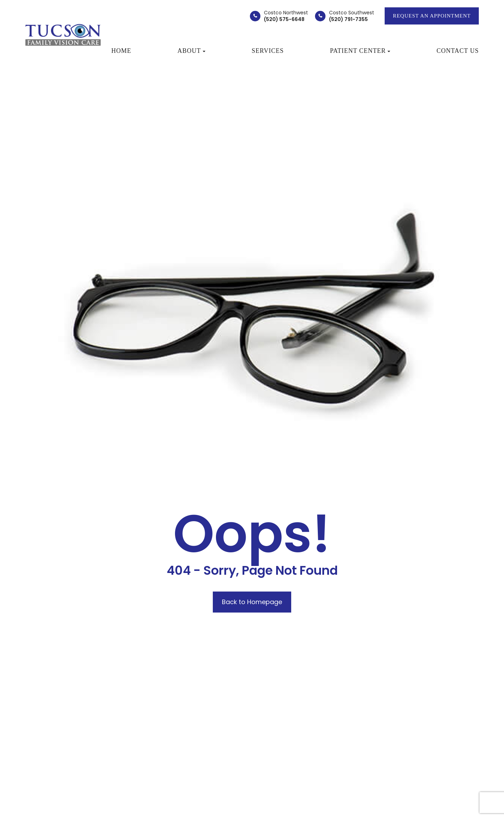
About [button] (191, 51)
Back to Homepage (252, 602)
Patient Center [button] (360, 51)
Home (121, 51)
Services (268, 51)
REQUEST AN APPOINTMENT (432, 16)
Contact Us (458, 51)
